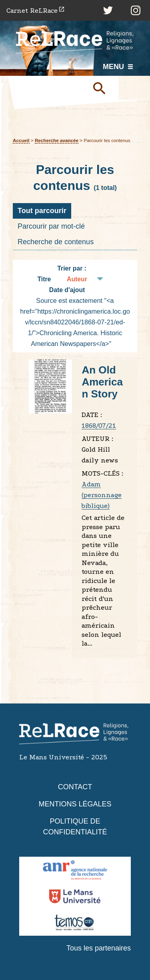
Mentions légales (75, 804)
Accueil (21, 140)
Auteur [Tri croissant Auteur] (77, 279)
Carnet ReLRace (32, 11)
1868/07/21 (99, 426)
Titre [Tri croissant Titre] (44, 279)
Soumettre (102, 88)
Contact (75, 787)
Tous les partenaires (99, 948)
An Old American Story (102, 382)
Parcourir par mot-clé (51, 226)
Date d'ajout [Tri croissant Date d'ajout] (67, 290)
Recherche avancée (57, 140)
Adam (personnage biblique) (102, 495)
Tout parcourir (42, 211)
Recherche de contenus (56, 242)
